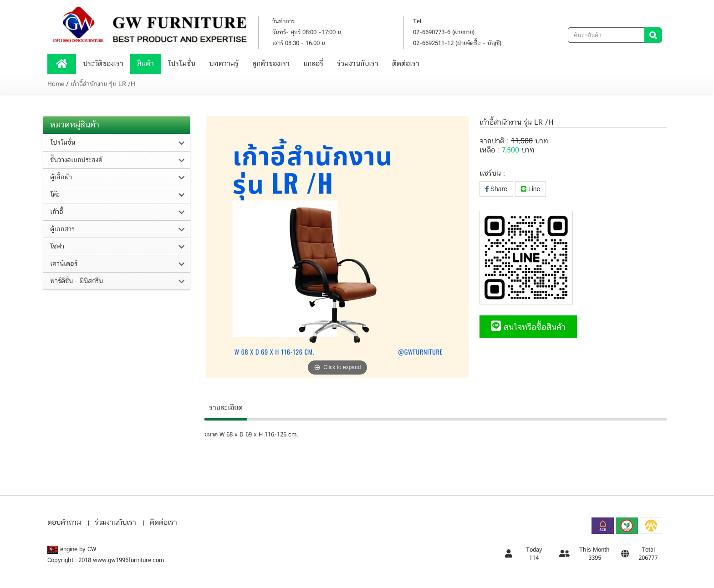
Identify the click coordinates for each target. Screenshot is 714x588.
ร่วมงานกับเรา (358, 64)
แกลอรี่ (313, 64)
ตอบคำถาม (64, 523)
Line (530, 189)
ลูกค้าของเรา (271, 64)
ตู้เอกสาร (62, 229)
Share (496, 189)
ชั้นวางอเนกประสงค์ (76, 160)
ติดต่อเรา (406, 64)
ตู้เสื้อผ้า (61, 177)
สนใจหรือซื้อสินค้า (528, 327)
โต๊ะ (55, 195)
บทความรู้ (224, 64)
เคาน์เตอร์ (64, 264)
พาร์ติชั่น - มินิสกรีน (76, 281)
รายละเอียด (226, 408)
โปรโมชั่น (181, 64)
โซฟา (57, 247)
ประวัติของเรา (103, 64)
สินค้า (145, 64)
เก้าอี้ (57, 212)
